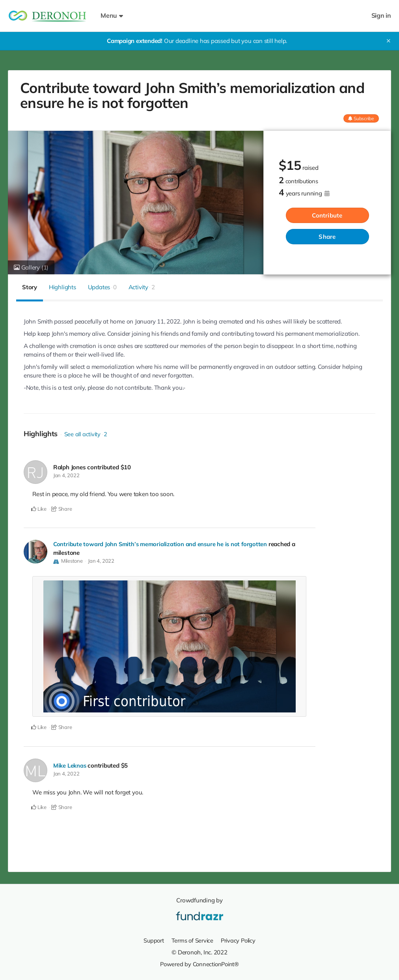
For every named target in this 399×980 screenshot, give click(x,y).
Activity (142, 287)
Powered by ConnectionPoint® (199, 964)
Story (30, 287)
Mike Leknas (70, 765)
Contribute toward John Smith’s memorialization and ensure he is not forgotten (161, 544)
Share (327, 237)
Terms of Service (192, 940)
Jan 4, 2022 (66, 475)
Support (152, 940)
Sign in (381, 16)
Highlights (62, 287)
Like (39, 509)
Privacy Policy (239, 940)
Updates (102, 287)
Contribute (327, 215)
